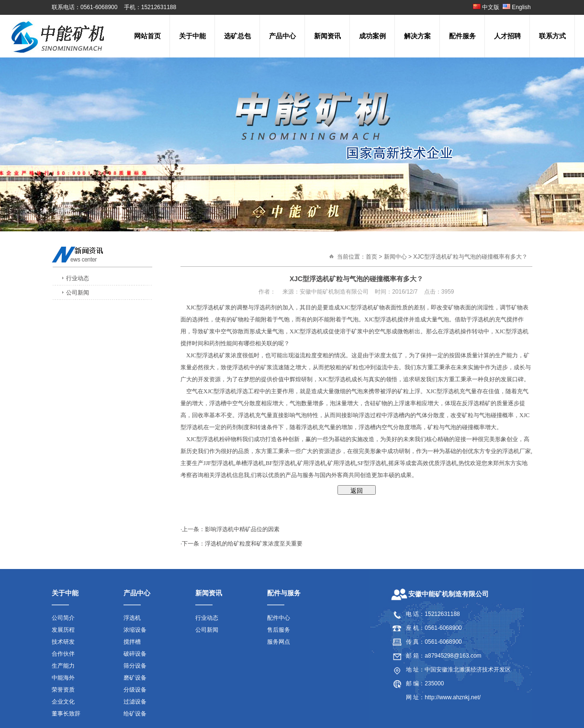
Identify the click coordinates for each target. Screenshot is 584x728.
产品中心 (282, 36)
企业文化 (63, 702)
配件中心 (279, 618)
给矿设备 (135, 714)
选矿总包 (237, 36)
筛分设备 (135, 666)
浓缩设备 (135, 630)
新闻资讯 (327, 36)
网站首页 (147, 36)
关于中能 (192, 36)
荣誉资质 (63, 690)
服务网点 (279, 642)
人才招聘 (507, 36)
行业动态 (78, 278)
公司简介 (63, 618)
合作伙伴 (63, 654)
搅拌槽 (132, 642)
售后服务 (279, 630)
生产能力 (63, 666)
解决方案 (417, 36)
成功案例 (372, 36)
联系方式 (552, 36)
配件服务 (462, 36)
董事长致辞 (66, 714)
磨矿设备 (135, 678)
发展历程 (63, 630)
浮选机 (132, 618)
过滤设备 (135, 702)
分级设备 (135, 690)
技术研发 (63, 642)
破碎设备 (135, 654)
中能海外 (63, 678)
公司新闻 (78, 293)
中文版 (486, 7)
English (517, 7)
